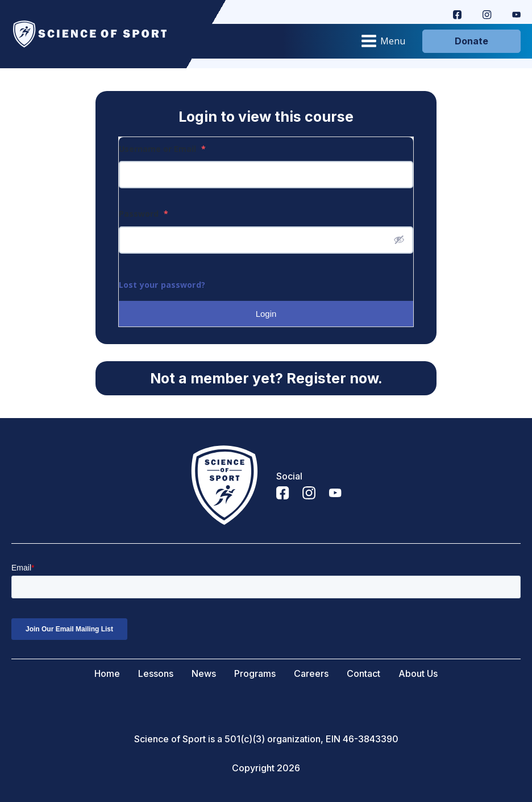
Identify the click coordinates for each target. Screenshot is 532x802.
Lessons (156, 674)
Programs (255, 674)
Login (266, 314)
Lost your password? (162, 285)
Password (144, 214)
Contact (363, 674)
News (204, 674)
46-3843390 (371, 739)
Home (107, 674)
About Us (418, 674)
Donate (471, 41)
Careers (311, 674)
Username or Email (162, 149)
